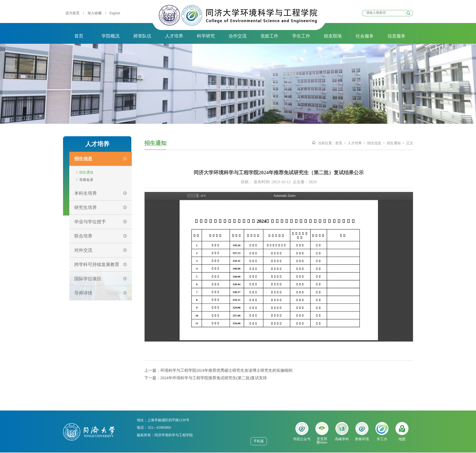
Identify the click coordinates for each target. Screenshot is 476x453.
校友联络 (333, 36)
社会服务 (365, 36)
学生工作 (301, 36)
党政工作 (269, 36)
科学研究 (206, 36)
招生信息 (374, 143)
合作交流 (238, 36)
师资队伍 (142, 36)
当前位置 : (326, 143)
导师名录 (86, 180)
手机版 (259, 441)
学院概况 (111, 36)
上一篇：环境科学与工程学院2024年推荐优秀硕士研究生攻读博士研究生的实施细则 (218, 370)
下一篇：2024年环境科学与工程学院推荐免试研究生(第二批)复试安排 (206, 378)
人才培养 (174, 36)
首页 (79, 36)
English (115, 13)
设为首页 (73, 13)
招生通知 (86, 172)
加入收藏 (95, 13)
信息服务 (396, 36)
